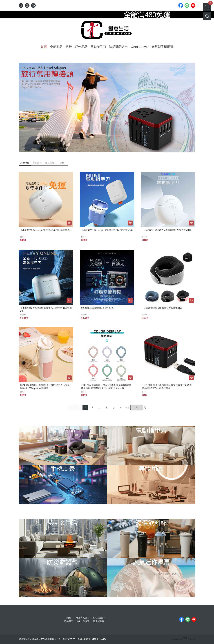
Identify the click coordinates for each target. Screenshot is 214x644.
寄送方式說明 (83, 618)
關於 (69, 618)
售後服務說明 (83, 621)
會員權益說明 (99, 618)
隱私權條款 (99, 621)
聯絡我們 (69, 621)
